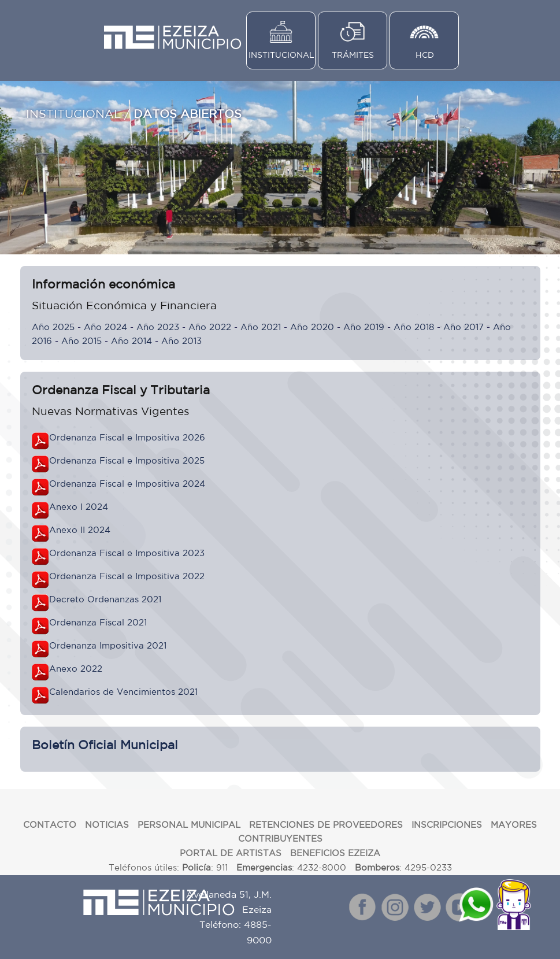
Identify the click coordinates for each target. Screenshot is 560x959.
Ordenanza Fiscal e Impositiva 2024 (127, 484)
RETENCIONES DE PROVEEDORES (326, 825)
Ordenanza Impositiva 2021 (108, 645)
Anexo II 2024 (80, 530)
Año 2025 (53, 327)
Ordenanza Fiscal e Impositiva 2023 (127, 553)
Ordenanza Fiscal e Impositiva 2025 (127, 460)
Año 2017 (463, 327)
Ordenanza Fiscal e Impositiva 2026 (127, 437)
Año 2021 (261, 327)
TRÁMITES (353, 55)
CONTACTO (50, 825)
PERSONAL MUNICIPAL (189, 825)
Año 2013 (181, 341)
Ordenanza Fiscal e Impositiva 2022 (127, 576)
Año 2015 (81, 341)
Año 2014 (131, 341)
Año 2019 (364, 327)
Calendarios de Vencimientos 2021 (123, 692)
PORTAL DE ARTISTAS (231, 853)
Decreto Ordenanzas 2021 (105, 599)
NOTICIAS (107, 825)
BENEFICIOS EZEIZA (335, 853)
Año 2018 (414, 327)
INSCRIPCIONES (447, 825)
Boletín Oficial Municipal (105, 745)
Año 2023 (158, 327)
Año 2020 (312, 327)
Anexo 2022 (76, 669)
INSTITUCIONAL (281, 55)
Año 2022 (210, 327)
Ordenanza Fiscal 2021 (98, 622)
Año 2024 (105, 327)
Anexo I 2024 (79, 507)
